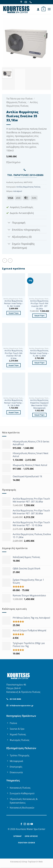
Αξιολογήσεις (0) (19, 237)
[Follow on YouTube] (32, 824)
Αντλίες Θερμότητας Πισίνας (28, 187)
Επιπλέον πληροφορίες (23, 230)
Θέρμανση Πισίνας (16, 102)
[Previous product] (10, 260)
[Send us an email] (28, 824)
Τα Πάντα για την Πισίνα (19, 99)
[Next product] (5, 260)
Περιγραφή (16, 223)
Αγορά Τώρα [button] (14, 313)
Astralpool (18, 191)
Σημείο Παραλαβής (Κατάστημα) (21, 245)
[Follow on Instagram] (25, 824)
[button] (44, 9)
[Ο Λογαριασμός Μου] (38, 9)
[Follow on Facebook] (21, 824)
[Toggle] (9, 223)
